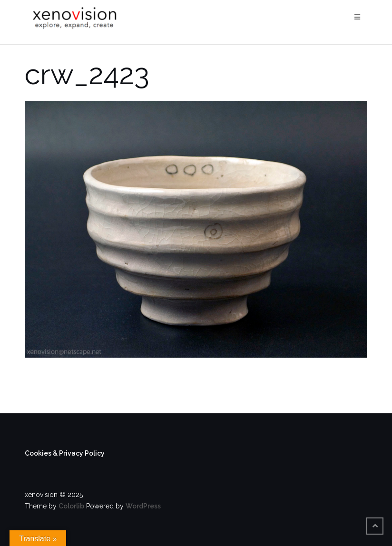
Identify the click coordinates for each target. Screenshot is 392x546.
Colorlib (71, 506)
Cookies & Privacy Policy (65, 453)
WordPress (143, 506)
